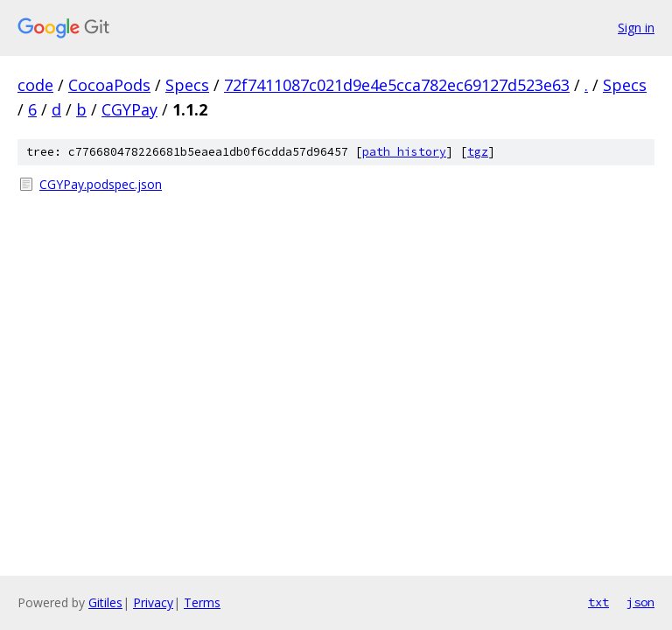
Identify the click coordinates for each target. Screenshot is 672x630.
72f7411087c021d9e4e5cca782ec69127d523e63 (397, 85)
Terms (202, 602)
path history (404, 152)
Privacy (153, 602)
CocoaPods (109, 85)
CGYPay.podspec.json (101, 184)
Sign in (636, 28)
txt (598, 602)
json (640, 602)
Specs (187, 85)
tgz (478, 152)
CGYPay (129, 109)
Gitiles (105, 602)
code (35, 85)
